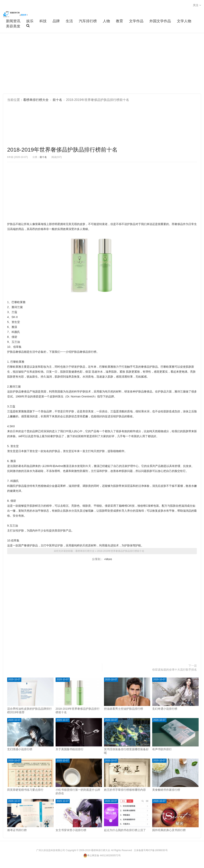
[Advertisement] (102, 64)
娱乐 (30, 21)
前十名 (57, 100)
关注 (197, 5)
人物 (106, 21)
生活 (69, 21)
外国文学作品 (160, 21)
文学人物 (184, 21)
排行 (91, 352)
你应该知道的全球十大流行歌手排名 (175, 670)
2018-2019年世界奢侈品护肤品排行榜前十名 (62, 150)
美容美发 (13, 26)
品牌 (56, 21)
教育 (120, 21)
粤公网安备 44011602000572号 (102, 855)
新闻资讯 (13, 21)
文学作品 (136, 21)
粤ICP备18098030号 (157, 850)
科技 (43, 21)
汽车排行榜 (88, 21)
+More (108, 559)
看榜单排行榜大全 (16, 14)
